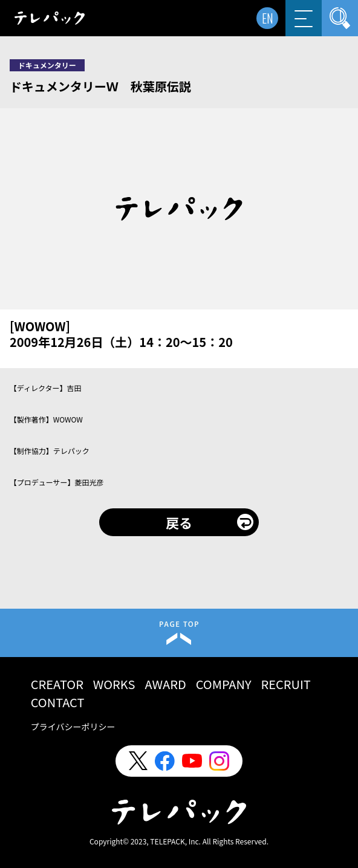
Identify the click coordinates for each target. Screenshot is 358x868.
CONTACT (58, 702)
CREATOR (57, 684)
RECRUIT (286, 684)
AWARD (165, 684)
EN (268, 18)
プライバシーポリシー (73, 727)
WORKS (114, 684)
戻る (179, 522)
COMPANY (224, 684)
